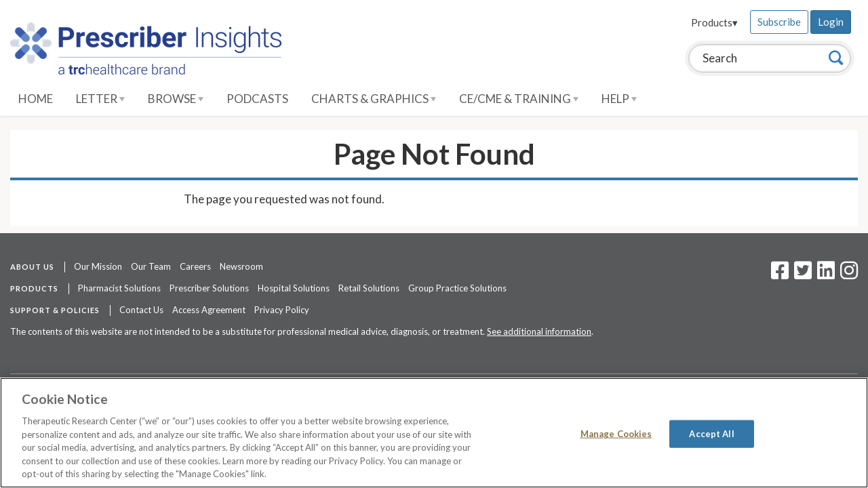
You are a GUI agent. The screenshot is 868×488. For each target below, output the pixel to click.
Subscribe (779, 22)
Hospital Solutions (294, 288)
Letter (100, 99)
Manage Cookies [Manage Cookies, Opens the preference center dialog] (616, 433)
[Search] (836, 58)
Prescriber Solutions (209, 288)
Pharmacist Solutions (119, 288)
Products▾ (714, 22)
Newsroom (241, 266)
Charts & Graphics (374, 99)
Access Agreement (209, 310)
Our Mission (98, 266)
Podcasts (257, 99)
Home (36, 99)
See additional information (539, 331)
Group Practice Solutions (457, 288)
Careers (195, 266)
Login (831, 22)
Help (619, 99)
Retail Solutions (369, 288)
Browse (176, 99)
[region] (434, 433)
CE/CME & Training (519, 99)
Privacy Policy (282, 310)
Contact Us (141, 310)
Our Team (151, 266)
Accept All (711, 433)
